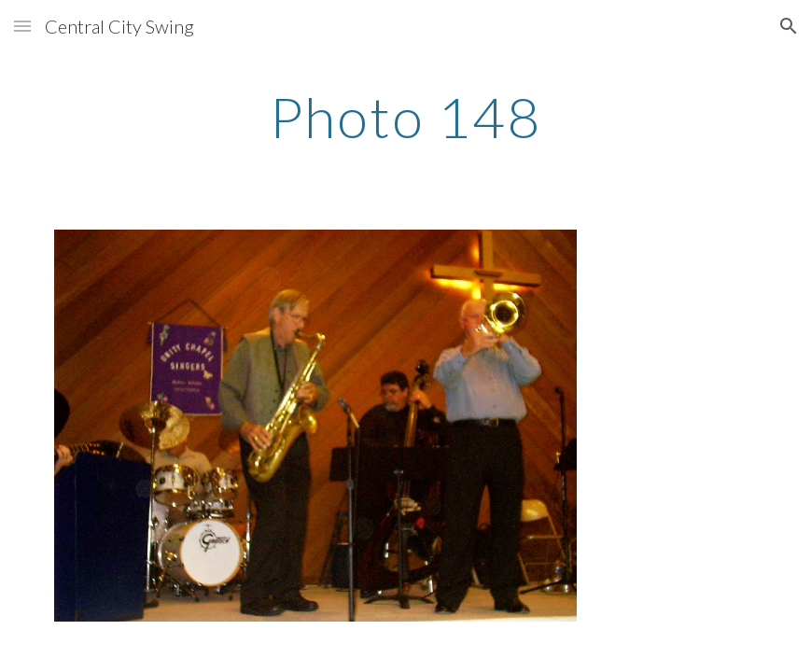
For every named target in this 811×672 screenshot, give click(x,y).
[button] (22, 26)
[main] (406, 117)
